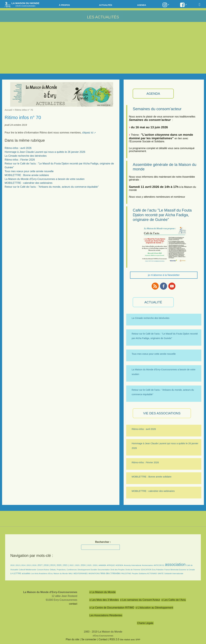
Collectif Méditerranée (27, 570)
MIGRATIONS (94, 573)
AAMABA (102, 565)
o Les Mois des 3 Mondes (104, 600)
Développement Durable (87, 570)
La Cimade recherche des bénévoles (26, 156)
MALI (71, 573)
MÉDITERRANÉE (81, 573)
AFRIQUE (111, 565)
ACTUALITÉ (153, 302)
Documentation (104, 570)
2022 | (72, 565)
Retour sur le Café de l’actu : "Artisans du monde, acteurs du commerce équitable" (52, 187)
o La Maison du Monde (103, 592)
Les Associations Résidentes (106, 615)
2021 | (66, 565)
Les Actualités (103, 17)
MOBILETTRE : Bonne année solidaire (27, 175)
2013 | (19, 565)
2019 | (53, 565)
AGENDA (153, 94)
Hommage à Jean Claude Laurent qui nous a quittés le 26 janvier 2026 (45, 152)
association (175, 564)
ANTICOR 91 (159, 565)
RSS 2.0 (114, 639)
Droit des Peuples (117, 570)
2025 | (90, 565)
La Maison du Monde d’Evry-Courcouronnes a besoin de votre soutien (45, 179)
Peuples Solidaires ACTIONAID (144, 573)
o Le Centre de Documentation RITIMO (112, 608)
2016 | (35, 565)
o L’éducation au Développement (154, 608)
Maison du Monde (61, 573)
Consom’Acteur (43, 570)
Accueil (8, 110)
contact (73, 604)
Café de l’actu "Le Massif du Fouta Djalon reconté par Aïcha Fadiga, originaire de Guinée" (162, 215)
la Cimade (191, 570)
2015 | (29, 565)
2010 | (13, 565)
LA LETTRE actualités (20, 573)
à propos (64, 5)
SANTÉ (161, 573)
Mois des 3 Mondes (110, 573)
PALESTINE (126, 573)
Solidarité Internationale (174, 573)
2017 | (41, 565)
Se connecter (89, 639)
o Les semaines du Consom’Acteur (140, 600)
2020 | (59, 565)
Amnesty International (133, 565)
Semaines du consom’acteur (157, 109)
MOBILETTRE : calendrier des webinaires (29, 183)
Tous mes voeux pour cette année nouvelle (29, 171)
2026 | (95, 565)
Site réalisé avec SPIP (130, 640)
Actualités (105, 5)
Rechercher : (103, 542)
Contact (103, 639)
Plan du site (73, 639)
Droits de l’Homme (133, 570)
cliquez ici (88, 133)
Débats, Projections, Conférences (63, 570)
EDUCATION (146, 570)
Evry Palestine (158, 570)
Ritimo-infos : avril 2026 (18, 148)
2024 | (84, 565)
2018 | (47, 565)
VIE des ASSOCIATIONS (162, 413)
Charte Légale (145, 623)
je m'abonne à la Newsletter (164, 275)
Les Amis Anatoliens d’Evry (42, 573)
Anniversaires (147, 565)
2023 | (78, 565)
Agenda (142, 5)
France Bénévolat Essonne (175, 570)
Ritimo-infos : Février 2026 (20, 160)
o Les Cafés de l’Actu (174, 600)
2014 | (24, 565)
